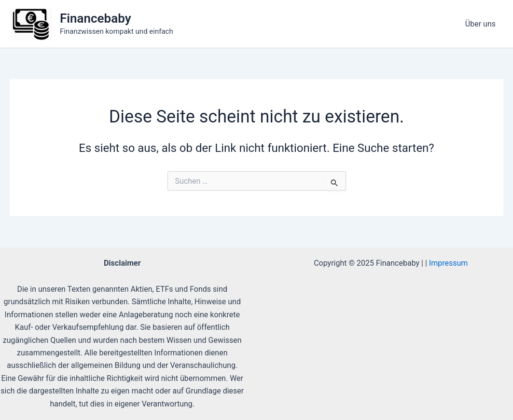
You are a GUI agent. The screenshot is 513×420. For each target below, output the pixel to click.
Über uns (480, 24)
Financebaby (96, 18)
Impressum (449, 263)
